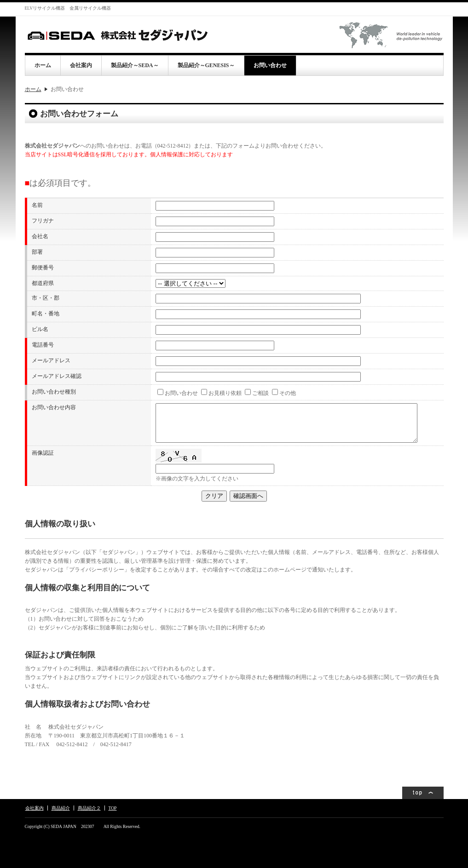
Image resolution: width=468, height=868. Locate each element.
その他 (288, 393)
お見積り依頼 (225, 393)
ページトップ (423, 793)
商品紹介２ (89, 808)
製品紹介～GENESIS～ (206, 65)
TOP (113, 808)
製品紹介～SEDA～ (135, 65)
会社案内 (81, 65)
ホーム (43, 65)
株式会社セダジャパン (117, 35)
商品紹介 (61, 808)
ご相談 (260, 393)
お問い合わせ (270, 65)
